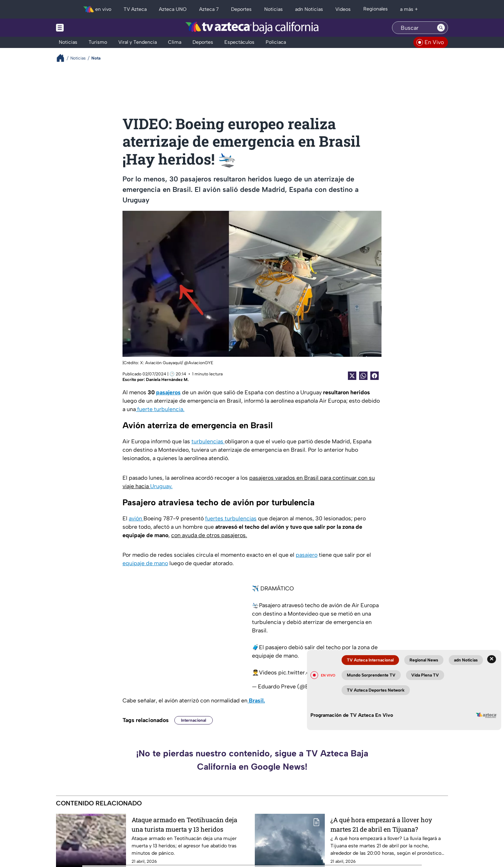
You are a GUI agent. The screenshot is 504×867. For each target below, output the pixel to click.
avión (136, 518)
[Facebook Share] (374, 376)
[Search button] (441, 28)
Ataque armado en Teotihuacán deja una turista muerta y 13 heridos (184, 824)
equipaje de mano (145, 563)
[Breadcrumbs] (63, 58)
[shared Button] (363, 376)
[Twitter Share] (352, 376)
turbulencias (208, 441)
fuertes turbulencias (231, 518)
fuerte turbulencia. (160, 409)
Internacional (194, 720)
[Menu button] (84, 28)
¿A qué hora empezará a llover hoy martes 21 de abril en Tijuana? (381, 824)
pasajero (307, 555)
